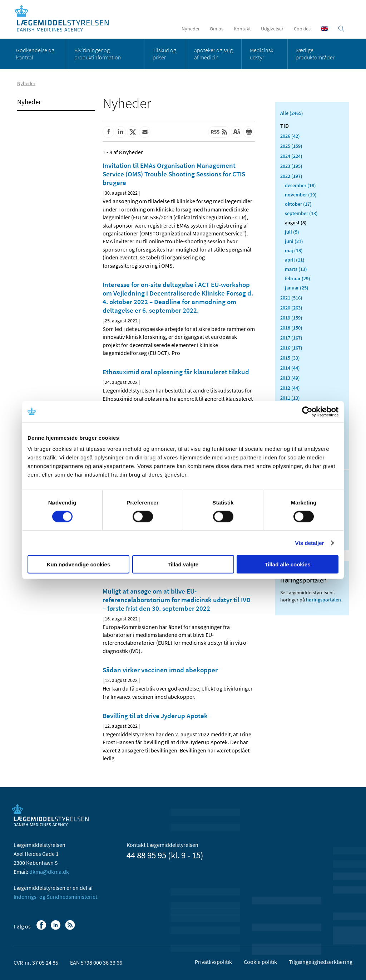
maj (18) (294, 250)
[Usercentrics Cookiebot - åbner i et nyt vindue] (307, 411)
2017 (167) (291, 338)
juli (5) (292, 232)
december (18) (300, 185)
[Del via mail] (145, 132)
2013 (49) (290, 378)
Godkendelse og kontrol (35, 54)
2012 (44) (290, 388)
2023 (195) (291, 166)
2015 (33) (290, 358)
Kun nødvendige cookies (79, 564)
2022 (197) (291, 176)
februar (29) (298, 278)
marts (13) (296, 269)
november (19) (301, 195)
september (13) (301, 213)
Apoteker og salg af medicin (213, 54)
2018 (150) (291, 328)
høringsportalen (323, 600)
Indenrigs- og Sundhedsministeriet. (56, 897)
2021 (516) (291, 298)
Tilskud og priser (164, 54)
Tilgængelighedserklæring (321, 962)
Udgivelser (272, 29)
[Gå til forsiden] (66, 19)
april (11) (295, 260)
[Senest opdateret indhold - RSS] (219, 132)
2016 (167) (291, 348)
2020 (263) (291, 308)
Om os (217, 29)
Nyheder (191, 29)
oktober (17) (298, 204)
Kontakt (242, 29)
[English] (325, 29)
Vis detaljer (310, 543)
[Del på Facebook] (108, 132)
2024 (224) (291, 156)
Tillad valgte (183, 564)
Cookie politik (260, 962)
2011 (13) (290, 398)
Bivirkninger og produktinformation (98, 54)
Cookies (302, 29)
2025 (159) (291, 146)
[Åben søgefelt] (341, 29)
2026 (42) (290, 136)
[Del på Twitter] (133, 132)
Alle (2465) (292, 113)
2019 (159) (291, 318)
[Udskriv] (249, 132)
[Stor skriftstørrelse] (237, 132)
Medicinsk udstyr (261, 54)
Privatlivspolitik (213, 962)
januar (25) (297, 288)
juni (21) (294, 241)
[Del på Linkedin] (120, 132)
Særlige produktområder (315, 54)
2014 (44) (290, 368)
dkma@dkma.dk (49, 872)
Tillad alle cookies (287, 564)
